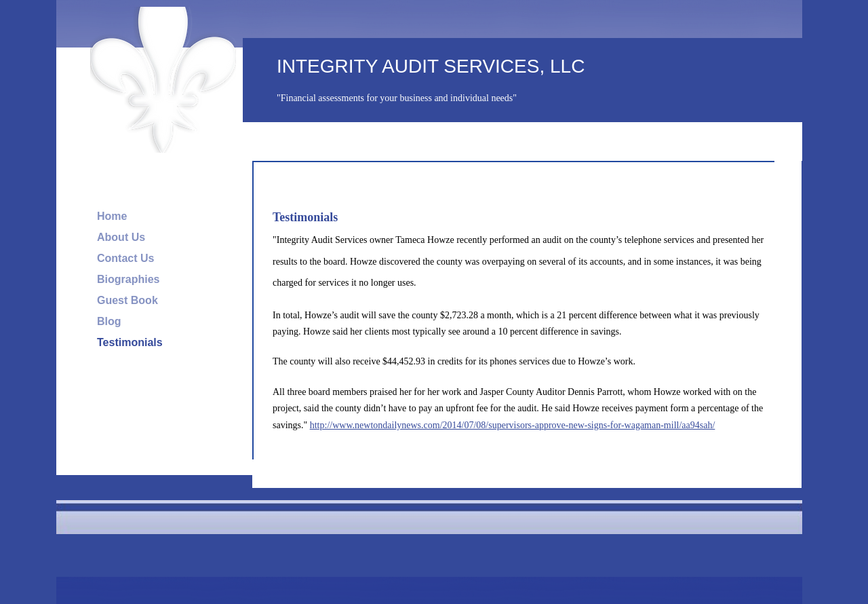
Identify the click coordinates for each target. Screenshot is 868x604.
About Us (121, 237)
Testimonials (130, 342)
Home (112, 216)
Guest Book (127, 300)
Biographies (128, 279)
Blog (109, 321)
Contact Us (125, 258)
